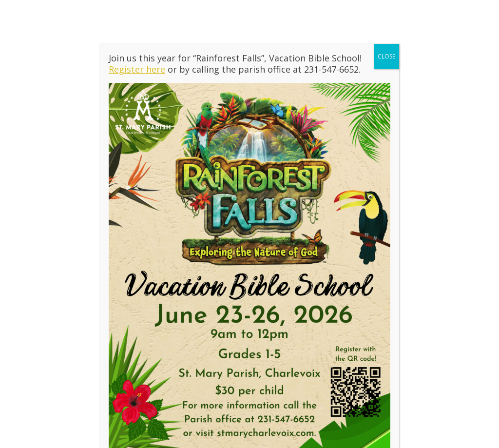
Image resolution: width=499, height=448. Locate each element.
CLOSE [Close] (386, 61)
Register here (137, 74)
